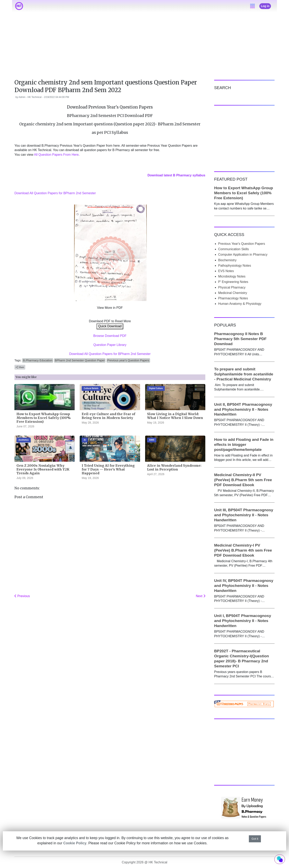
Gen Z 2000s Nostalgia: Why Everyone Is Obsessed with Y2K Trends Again (43, 469)
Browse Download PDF (110, 336)
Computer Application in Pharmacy (243, 255)
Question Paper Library (110, 345)
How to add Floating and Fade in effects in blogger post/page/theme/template (244, 445)
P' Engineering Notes (233, 282)
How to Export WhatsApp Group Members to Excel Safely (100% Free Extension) (44, 418)
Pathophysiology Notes (235, 266)
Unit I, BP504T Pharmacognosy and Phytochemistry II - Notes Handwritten (243, 621)
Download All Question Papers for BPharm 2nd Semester (55, 193)
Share (20, 367)
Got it (255, 839)
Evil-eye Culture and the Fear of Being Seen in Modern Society (108, 416)
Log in (265, 6)
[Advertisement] (144, 48)
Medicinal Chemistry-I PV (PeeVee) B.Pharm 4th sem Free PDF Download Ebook (243, 550)
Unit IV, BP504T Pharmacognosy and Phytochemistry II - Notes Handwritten (244, 586)
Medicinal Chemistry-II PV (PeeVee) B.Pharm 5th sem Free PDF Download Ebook (243, 480)
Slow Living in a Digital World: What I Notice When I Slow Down (175, 416)
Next (201, 596)
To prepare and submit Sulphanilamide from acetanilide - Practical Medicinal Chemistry (244, 374)
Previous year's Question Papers (128, 360)
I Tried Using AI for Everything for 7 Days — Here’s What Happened (108, 469)
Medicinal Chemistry (233, 293)
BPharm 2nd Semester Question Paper (80, 360)
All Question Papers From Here (56, 155)
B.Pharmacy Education (38, 360)
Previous (22, 596)
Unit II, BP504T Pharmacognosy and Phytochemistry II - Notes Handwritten (243, 409)
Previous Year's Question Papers (242, 244)
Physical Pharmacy (232, 287)
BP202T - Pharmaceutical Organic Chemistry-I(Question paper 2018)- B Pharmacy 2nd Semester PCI (242, 659)
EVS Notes (226, 271)
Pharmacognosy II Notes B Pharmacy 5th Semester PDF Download (240, 339)
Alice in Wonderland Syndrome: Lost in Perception (174, 467)
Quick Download (110, 326)
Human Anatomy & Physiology (240, 304)
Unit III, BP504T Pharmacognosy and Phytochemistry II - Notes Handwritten (244, 515)
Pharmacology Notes (233, 298)
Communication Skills (234, 249)
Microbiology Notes (232, 276)
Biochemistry (227, 260)
